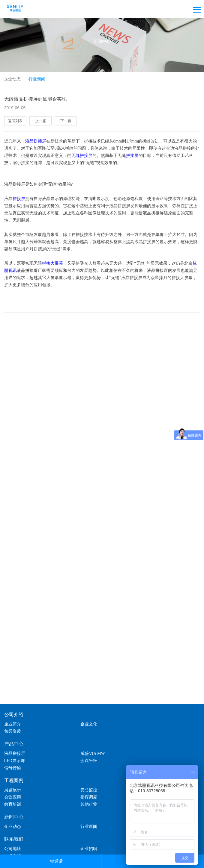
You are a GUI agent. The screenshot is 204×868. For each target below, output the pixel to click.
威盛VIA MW (81, 742)
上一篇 (40, 121)
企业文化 (78, 720)
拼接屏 (132, 156)
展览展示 (13, 772)
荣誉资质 (143, 720)
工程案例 (14, 762)
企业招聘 (78, 823)
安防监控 (78, 772)
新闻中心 (14, 791)
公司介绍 (14, 711)
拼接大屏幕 (52, 263)
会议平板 (13, 750)
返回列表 (15, 121)
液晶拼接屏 (36, 141)
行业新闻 (37, 79)
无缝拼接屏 (82, 156)
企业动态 (12, 79)
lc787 (108, 847)
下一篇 (64, 121)
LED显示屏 (145, 742)
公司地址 (13, 823)
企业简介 (13, 720)
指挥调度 (13, 779)
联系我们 (14, 814)
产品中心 (14, 733)
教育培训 (78, 779)
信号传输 (78, 750)
